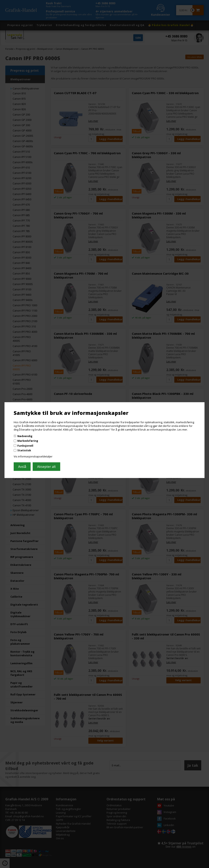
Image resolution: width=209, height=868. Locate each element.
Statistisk (24, 450)
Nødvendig (25, 436)
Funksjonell (25, 446)
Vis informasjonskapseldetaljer (33, 456)
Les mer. (183, 430)
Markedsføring (28, 441)
